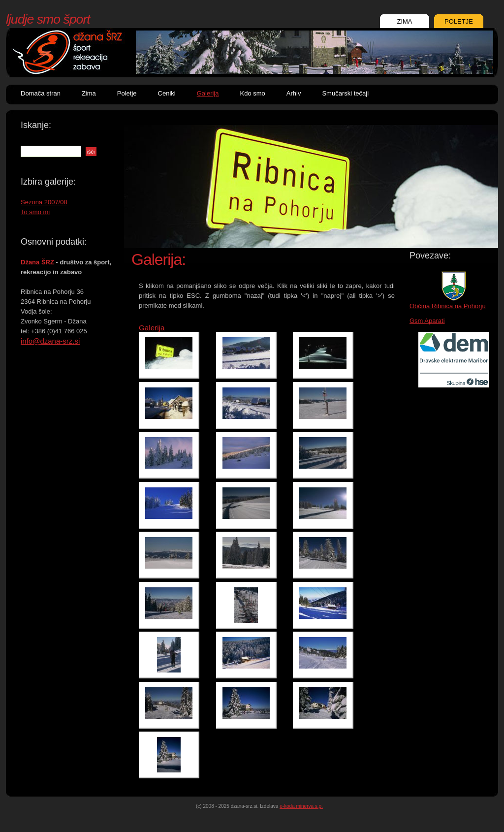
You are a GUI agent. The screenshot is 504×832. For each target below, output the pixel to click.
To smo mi (35, 212)
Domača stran (41, 93)
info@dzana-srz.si (50, 341)
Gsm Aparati (427, 321)
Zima (89, 93)
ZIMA (404, 21)
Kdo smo (252, 93)
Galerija (208, 93)
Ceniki (167, 93)
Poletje (127, 93)
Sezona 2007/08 (44, 202)
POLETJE (459, 21)
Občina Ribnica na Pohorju (448, 306)
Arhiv (294, 93)
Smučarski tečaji (345, 93)
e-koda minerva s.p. (301, 806)
